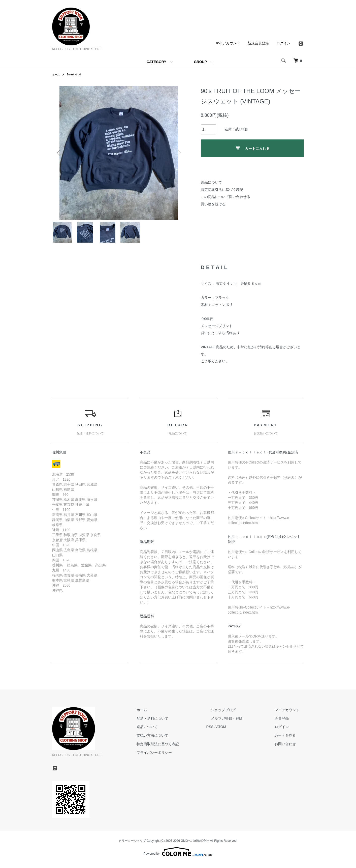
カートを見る (290, 739)
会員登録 (286, 722)
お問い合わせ (290, 748)
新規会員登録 (258, 43)
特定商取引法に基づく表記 (222, 190)
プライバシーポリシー (178, 757)
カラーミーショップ (132, 845)
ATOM (240, 731)
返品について (211, 182)
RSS (229, 731)
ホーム (57, 74)
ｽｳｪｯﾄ (77, 74)
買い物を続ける (213, 204)
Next (178, 153)
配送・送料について (176, 722)
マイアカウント (228, 43)
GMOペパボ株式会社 (195, 845)
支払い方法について (176, 739)
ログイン (283, 43)
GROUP (200, 62)
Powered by (178, 856)
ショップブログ (237, 714)
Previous (60, 153)
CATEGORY (156, 62)
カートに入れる (252, 148)
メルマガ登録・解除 (241, 722)
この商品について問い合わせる (225, 197)
